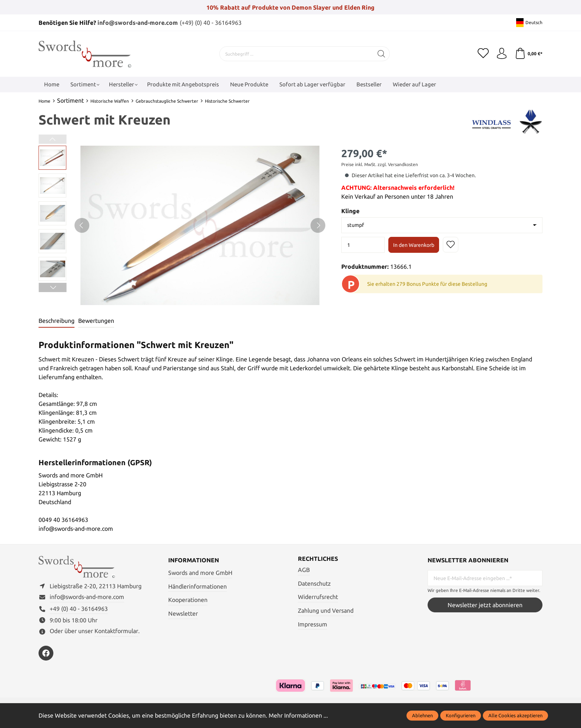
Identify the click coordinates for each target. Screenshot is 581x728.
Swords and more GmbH (200, 573)
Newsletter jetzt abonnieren (485, 605)
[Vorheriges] (82, 225)
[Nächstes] (318, 225)
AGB (304, 570)
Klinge (350, 211)
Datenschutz (314, 583)
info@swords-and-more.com (138, 23)
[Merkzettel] (483, 54)
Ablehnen (422, 715)
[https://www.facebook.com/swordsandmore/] (46, 653)
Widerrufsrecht (318, 597)
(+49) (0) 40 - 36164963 (211, 23)
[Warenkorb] (529, 54)
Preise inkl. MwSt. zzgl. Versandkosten (380, 164)
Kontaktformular (116, 631)
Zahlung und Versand (326, 610)
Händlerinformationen (197, 586)
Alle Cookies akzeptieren (515, 715)
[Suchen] (381, 54)
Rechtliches (318, 559)
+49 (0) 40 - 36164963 (79, 609)
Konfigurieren (461, 715)
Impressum (313, 624)
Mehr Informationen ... (298, 715)
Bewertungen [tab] (96, 321)
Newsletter (183, 613)
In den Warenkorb (414, 245)
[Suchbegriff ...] (296, 54)
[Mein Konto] (502, 54)
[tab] (57, 321)
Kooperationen (188, 600)
